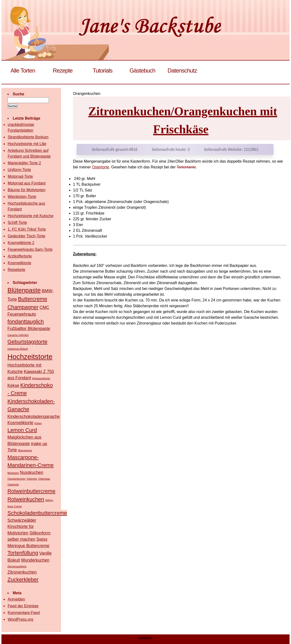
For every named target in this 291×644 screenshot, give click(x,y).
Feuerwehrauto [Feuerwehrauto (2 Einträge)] (22, 314)
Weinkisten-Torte (22, 197)
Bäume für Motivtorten (27, 190)
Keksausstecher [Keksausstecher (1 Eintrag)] (41, 378)
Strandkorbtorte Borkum (28, 137)
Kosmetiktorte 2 (21, 243)
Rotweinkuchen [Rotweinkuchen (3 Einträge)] (26, 499)
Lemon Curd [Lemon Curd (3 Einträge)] (22, 430)
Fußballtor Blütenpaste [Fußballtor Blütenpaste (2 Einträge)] (29, 329)
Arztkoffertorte (20, 256)
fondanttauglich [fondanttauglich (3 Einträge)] (26, 322)
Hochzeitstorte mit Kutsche (30, 216)
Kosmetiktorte (19, 263)
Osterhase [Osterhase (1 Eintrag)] (44, 479)
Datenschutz (182, 71)
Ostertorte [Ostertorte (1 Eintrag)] (13, 485)
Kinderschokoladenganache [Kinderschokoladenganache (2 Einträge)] (34, 417)
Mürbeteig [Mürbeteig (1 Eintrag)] (13, 473)
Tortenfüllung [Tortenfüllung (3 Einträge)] (23, 553)
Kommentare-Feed (24, 613)
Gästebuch (142, 71)
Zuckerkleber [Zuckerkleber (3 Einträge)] (23, 580)
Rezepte (63, 71)
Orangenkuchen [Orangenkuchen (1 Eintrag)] (17, 479)
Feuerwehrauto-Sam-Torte (30, 249)
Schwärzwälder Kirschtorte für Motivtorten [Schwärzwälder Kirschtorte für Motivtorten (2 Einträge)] (22, 527)
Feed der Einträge (23, 606)
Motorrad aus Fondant (27, 183)
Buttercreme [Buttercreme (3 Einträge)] (33, 299)
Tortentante (186, 167)
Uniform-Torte (19, 170)
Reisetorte (16, 270)
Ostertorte (100, 167)
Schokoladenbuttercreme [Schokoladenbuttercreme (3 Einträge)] (37, 513)
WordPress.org (20, 619)
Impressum (145, 638)
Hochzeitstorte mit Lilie (27, 144)
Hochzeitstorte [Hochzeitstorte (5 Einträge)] (30, 357)
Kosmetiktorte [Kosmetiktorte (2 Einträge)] (20, 423)
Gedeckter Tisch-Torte (27, 236)
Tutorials (103, 71)
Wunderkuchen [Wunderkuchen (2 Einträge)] (35, 560)
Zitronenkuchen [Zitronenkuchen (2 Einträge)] (22, 572)
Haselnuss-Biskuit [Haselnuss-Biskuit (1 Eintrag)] (18, 349)
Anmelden (16, 599)
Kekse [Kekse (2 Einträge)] (13, 386)
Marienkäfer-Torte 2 (24, 163)
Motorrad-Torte (20, 176)
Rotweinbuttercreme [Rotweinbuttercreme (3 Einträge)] (31, 491)
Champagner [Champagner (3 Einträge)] (23, 307)
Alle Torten (23, 71)
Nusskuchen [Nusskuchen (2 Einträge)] (32, 472)
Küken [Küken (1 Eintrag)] (38, 423)
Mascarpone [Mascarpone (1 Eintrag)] (25, 450)
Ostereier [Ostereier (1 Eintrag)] (32, 479)
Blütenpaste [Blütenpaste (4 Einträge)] (24, 290)
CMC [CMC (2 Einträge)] (44, 307)
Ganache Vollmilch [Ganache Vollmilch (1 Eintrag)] (18, 335)
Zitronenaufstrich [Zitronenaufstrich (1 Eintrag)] (17, 566)
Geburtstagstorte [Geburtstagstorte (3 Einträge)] (27, 342)
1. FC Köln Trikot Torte (27, 229)
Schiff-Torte (17, 223)
